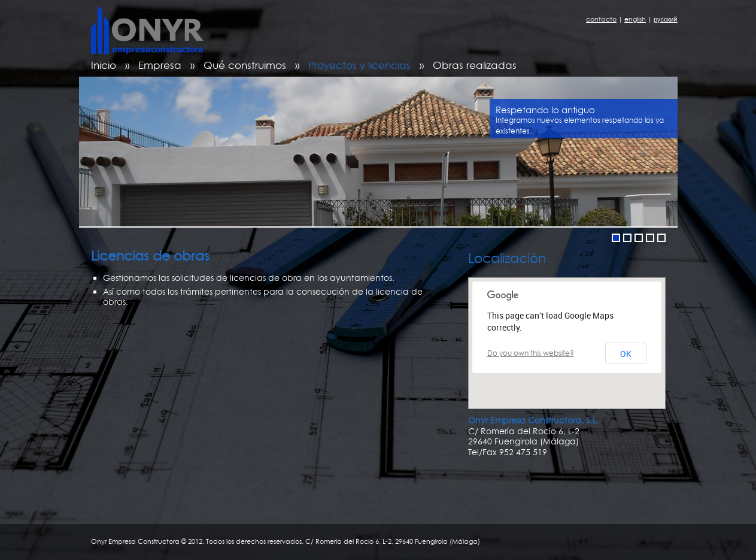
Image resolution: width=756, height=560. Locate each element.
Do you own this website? (531, 353)
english (635, 19)
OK (626, 354)
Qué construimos (245, 65)
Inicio (104, 65)
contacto (601, 19)
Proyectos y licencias (359, 65)
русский (665, 19)
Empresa (160, 65)
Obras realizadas (475, 65)
